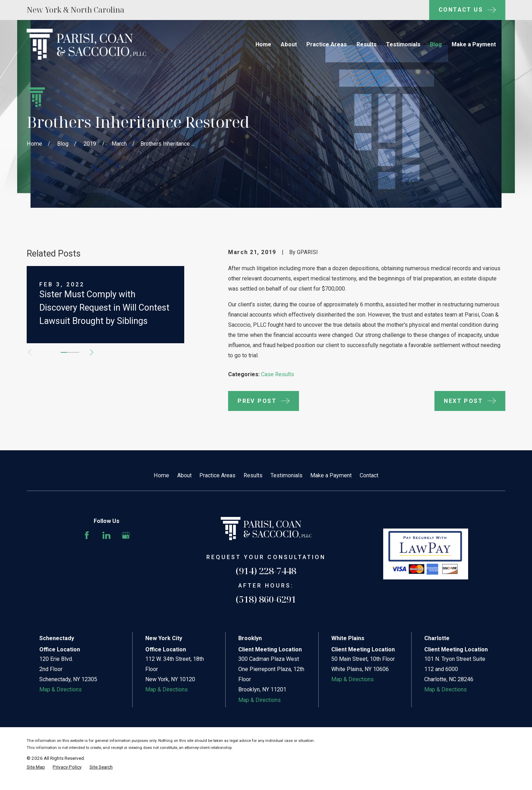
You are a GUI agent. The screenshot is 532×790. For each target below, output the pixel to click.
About (184, 475)
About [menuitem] (289, 44)
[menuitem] (36, 767)
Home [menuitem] (263, 44)
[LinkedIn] (107, 535)
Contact (369, 475)
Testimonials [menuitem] (403, 44)
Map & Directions (61, 689)
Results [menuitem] (367, 44)
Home (161, 475)
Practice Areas (217, 475)
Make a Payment (331, 475)
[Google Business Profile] (126, 535)
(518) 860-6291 (266, 599)
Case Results (278, 374)
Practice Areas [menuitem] (327, 44)
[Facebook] (87, 535)
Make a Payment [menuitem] (474, 44)
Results (253, 475)
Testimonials (287, 475)
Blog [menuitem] (436, 44)
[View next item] (92, 352)
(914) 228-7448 (266, 571)
